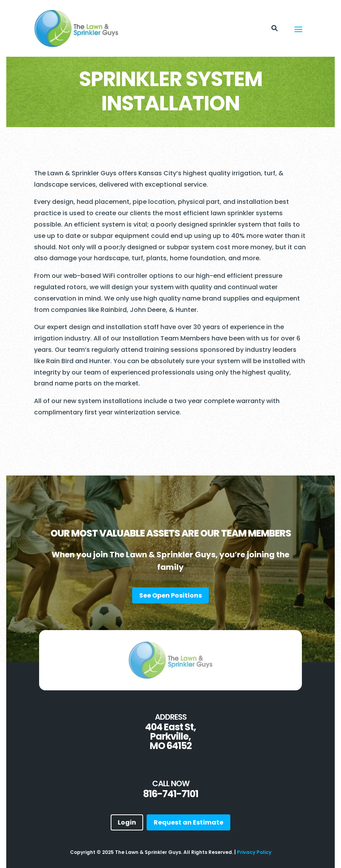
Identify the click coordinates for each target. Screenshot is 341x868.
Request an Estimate (188, 822)
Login (127, 822)
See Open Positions (170, 595)
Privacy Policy (254, 852)
